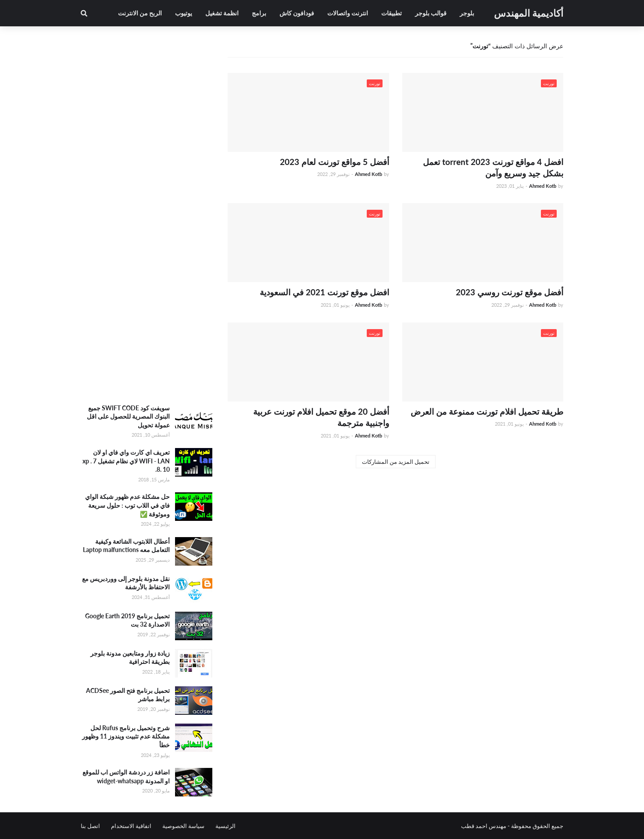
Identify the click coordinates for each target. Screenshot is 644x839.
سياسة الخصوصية (183, 826)
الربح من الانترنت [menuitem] (140, 13)
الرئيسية (225, 826)
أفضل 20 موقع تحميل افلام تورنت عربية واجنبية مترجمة (321, 417)
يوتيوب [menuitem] (184, 13)
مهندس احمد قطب (484, 826)
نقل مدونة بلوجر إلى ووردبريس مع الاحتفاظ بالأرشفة (126, 583)
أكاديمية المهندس (529, 13)
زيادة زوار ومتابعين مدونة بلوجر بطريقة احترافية (130, 658)
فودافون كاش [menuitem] (297, 13)
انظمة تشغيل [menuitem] (222, 13)
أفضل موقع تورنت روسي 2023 (510, 292)
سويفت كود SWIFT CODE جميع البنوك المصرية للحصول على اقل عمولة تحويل (128, 416)
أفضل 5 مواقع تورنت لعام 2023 (335, 162)
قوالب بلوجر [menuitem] (431, 13)
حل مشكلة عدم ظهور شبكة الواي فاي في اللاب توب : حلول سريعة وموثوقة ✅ (127, 505)
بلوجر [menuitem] (467, 13)
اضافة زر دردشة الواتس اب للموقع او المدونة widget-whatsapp (126, 776)
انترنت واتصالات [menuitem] (348, 13)
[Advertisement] (147, 257)
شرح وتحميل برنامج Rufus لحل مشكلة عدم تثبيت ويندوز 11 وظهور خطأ (126, 736)
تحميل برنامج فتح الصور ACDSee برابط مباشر (128, 695)
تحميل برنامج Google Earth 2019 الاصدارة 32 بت (127, 620)
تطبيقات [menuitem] (392, 13)
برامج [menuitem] (259, 13)
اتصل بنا (90, 826)
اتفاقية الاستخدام (131, 826)
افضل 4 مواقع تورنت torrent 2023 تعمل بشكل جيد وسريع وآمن (493, 168)
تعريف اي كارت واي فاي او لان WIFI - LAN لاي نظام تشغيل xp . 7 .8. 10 (126, 461)
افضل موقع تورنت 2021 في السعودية (324, 292)
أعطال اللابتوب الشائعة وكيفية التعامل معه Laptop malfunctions (126, 546)
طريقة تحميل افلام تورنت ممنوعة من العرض (487, 411)
